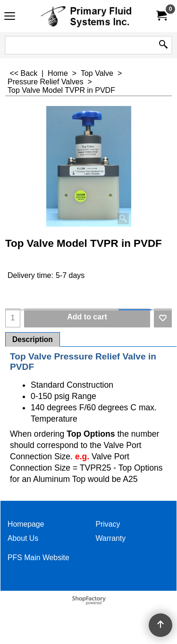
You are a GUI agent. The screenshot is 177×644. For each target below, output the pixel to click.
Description (33, 339)
